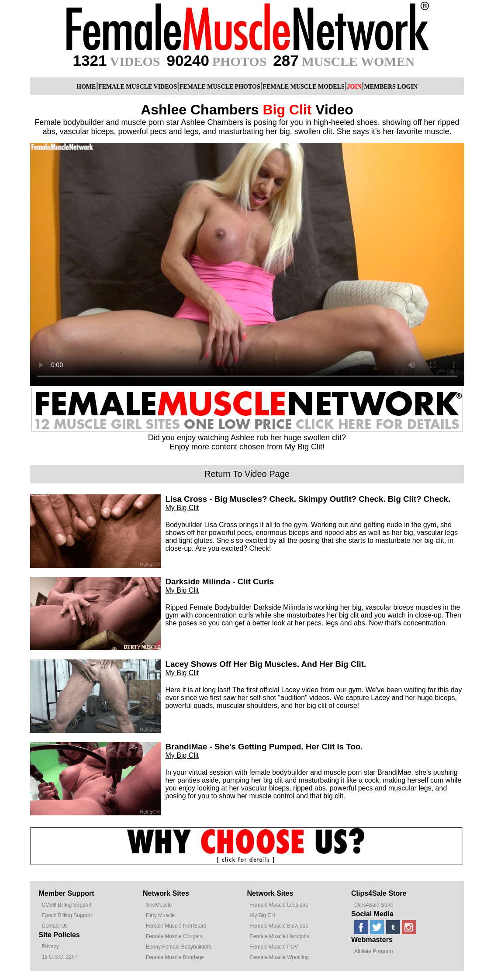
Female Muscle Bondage (175, 957)
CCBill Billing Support (67, 905)
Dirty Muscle (160, 915)
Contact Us (55, 926)
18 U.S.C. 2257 (60, 957)
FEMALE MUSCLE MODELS (303, 87)
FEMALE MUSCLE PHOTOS (220, 87)
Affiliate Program (373, 951)
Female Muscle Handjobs (280, 936)
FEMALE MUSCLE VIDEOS (138, 87)
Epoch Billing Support (67, 915)
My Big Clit (182, 508)
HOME (86, 87)
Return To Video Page (247, 474)
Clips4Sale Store (374, 905)
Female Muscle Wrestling (280, 957)
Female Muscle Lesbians (279, 905)
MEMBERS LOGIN (391, 87)
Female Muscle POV (274, 947)
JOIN (354, 87)
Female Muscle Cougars (174, 936)
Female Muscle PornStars (176, 926)
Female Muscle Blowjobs (279, 926)
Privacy (50, 946)
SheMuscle (159, 905)
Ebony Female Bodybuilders (179, 947)
